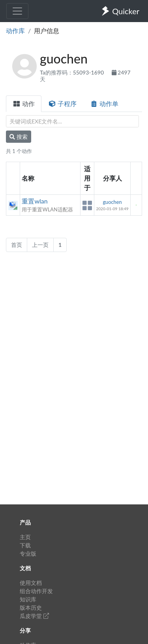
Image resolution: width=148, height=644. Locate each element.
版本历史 (31, 608)
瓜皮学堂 (34, 616)
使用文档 (31, 583)
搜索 (19, 137)
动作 (24, 104)
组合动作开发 (36, 591)
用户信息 (47, 31)
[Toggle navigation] (17, 11)
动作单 (104, 104)
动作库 (15, 31)
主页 (25, 537)
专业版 (28, 553)
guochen (112, 202)
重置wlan (35, 201)
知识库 (28, 599)
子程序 (62, 104)
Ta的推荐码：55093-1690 (73, 72)
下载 (25, 545)
